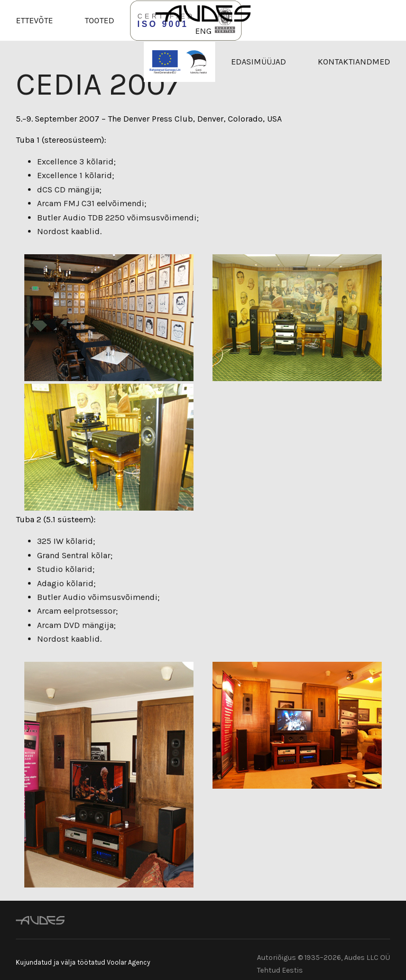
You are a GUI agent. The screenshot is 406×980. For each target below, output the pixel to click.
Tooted (99, 20)
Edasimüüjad (259, 62)
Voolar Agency (128, 962)
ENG (203, 31)
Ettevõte (34, 20)
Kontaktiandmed (354, 62)
